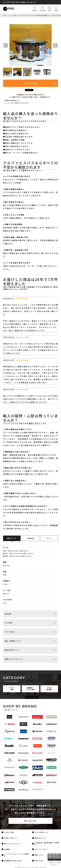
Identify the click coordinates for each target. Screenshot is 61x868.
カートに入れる (30, 83)
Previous (6, 45)
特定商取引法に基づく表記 (13, 861)
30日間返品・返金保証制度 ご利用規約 (47, 844)
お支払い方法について (11, 838)
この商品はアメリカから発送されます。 (30, 94)
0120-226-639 (13, 2)
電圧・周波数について (13, 641)
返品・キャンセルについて (13, 844)
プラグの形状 (10, 632)
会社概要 (7, 849)
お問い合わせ (39, 861)
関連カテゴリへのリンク (14, 659)
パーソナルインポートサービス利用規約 (16, 855)
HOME (5, 15)
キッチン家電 (12, 15)
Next (55, 45)
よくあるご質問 (9, 832)
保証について (39, 855)
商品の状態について (12, 650)
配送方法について (40, 838)
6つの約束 (9, 623)
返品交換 (8, 614)
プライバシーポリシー (42, 849)
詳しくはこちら (30, 821)
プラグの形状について (42, 832)
